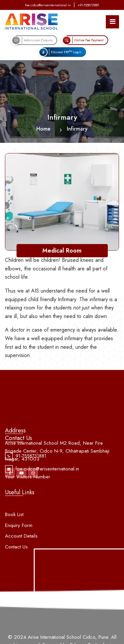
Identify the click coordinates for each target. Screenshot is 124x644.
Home (43, 129)
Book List (14, 523)
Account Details (21, 544)
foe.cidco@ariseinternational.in (48, 5)
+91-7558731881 (88, 5)
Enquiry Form (19, 533)
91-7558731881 (31, 460)
